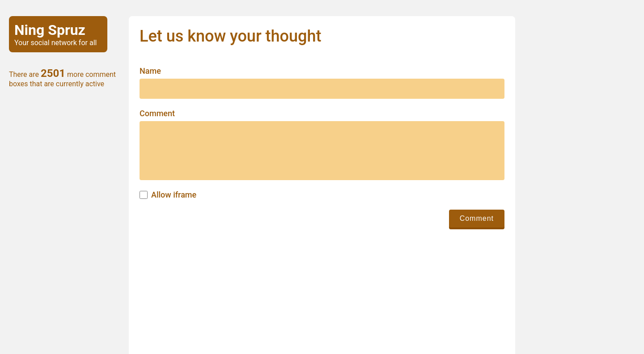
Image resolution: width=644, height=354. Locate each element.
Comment (157, 114)
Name (150, 71)
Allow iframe (174, 195)
